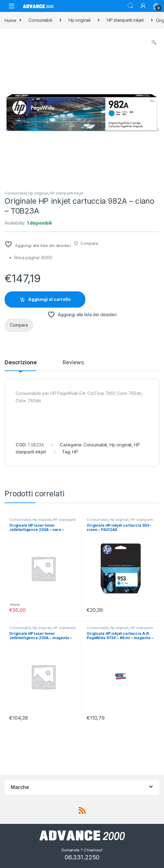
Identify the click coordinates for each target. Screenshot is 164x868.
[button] (154, 42)
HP (75, 452)
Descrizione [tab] (20, 363)
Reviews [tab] (73, 363)
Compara (89, 243)
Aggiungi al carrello (49, 299)
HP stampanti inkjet (125, 20)
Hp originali (80, 20)
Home (10, 20)
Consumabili (40, 20)
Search (130, 6)
